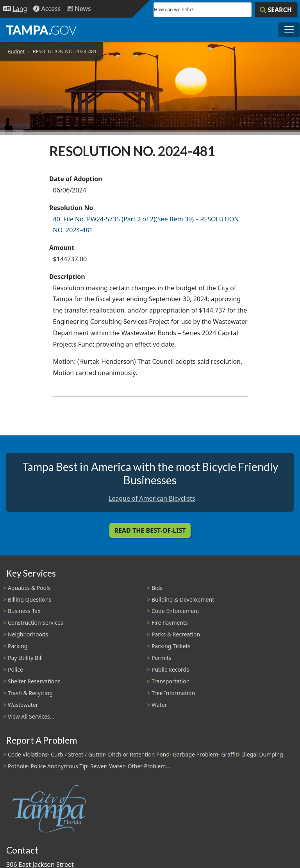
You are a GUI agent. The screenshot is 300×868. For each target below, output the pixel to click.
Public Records (170, 669)
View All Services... (31, 716)
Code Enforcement (175, 611)
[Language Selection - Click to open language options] (15, 9)
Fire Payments (170, 623)
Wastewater (23, 705)
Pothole (18, 766)
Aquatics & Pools (29, 588)
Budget (16, 51)
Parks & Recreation (176, 634)
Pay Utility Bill (25, 658)
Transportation (171, 681)
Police (15, 669)
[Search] (276, 10)
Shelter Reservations (34, 681)
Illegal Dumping (263, 754)
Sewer (98, 766)
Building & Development (183, 599)
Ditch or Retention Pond (139, 754)
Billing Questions (29, 599)
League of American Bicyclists (152, 498)
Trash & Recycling (30, 693)
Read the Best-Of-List (150, 530)
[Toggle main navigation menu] (289, 30)
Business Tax (24, 611)
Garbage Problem (195, 754)
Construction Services (36, 623)
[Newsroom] (79, 9)
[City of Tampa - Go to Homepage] (41, 30)
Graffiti (230, 754)
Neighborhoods (28, 634)
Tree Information (173, 693)
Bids (157, 588)
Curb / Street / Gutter (78, 754)
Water (159, 705)
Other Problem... (149, 766)
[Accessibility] (47, 9)
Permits (162, 658)
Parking (18, 646)
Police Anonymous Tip (59, 766)
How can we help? (174, 10)
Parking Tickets (171, 646)
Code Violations (28, 754)
